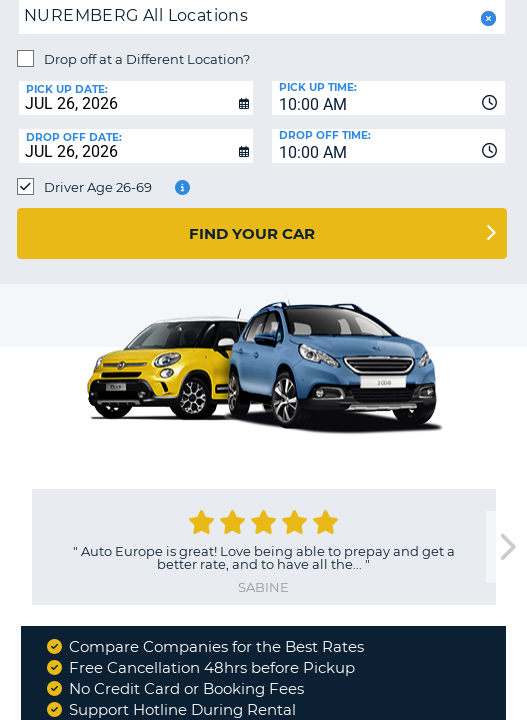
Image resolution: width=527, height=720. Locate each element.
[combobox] (389, 98)
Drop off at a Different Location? (147, 59)
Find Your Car (252, 233)
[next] (506, 547)
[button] (486, 18)
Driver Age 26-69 (98, 187)
